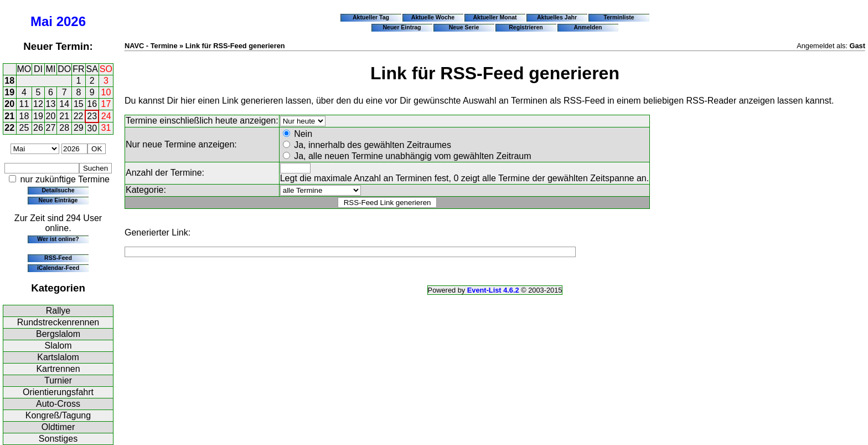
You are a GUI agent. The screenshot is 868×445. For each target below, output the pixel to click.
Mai (42, 21)
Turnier (58, 380)
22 (79, 116)
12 (38, 104)
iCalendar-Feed (58, 268)
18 (9, 81)
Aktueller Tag (371, 17)
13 (51, 104)
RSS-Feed (58, 258)
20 (9, 104)
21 (9, 116)
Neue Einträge (58, 200)
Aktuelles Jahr (557, 17)
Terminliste (619, 17)
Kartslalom (58, 357)
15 (79, 104)
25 (24, 128)
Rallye (58, 311)
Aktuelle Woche (433, 17)
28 (64, 128)
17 (106, 104)
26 (38, 128)
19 (9, 92)
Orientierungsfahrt (58, 392)
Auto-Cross (58, 404)
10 (106, 92)
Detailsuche (58, 190)
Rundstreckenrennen (58, 322)
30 (92, 128)
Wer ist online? (58, 239)
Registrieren (526, 27)
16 (92, 104)
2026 (71, 21)
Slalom (58, 346)
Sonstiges (58, 439)
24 (106, 116)
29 (79, 128)
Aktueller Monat (495, 17)
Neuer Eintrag (402, 27)
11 (24, 104)
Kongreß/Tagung (58, 415)
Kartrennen (58, 369)
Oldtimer (58, 427)
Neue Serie (464, 27)
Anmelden (588, 27)
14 (64, 104)
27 (51, 128)
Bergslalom (58, 334)
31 (106, 128)
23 (92, 116)
